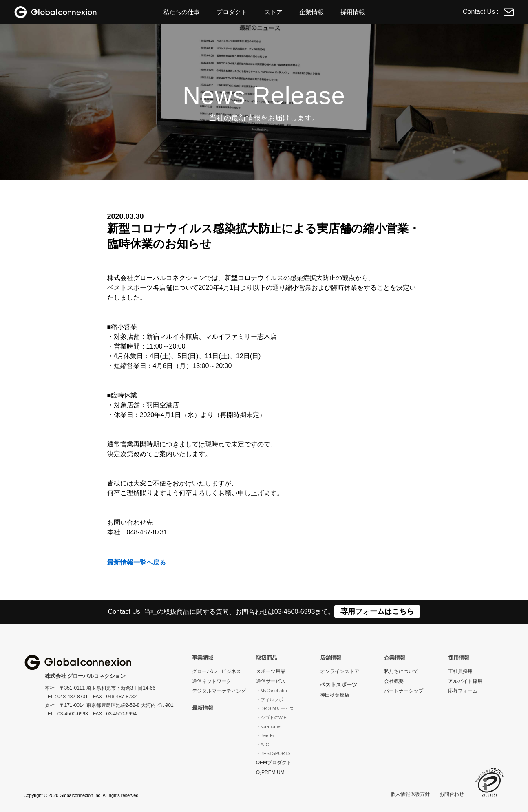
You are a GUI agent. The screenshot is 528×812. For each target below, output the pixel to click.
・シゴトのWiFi (272, 717)
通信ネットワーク (212, 681)
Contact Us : (488, 12)
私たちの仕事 (181, 12)
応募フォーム (463, 691)
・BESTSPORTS (273, 753)
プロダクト (232, 12)
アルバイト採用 (465, 681)
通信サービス (271, 681)
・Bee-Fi (265, 735)
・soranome (268, 726)
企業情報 (311, 12)
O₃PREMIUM (270, 772)
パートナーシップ (404, 691)
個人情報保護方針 (410, 794)
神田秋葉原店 (335, 695)
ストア (273, 12)
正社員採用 (460, 671)
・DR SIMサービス (275, 708)
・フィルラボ (270, 699)
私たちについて (401, 671)
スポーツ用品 (271, 671)
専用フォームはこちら (377, 611)
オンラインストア (340, 671)
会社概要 (394, 681)
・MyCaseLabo (272, 691)
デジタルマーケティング (219, 691)
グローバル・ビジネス (217, 671)
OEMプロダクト (274, 763)
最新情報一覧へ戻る (137, 562)
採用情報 (353, 12)
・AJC (263, 744)
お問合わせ (452, 794)
